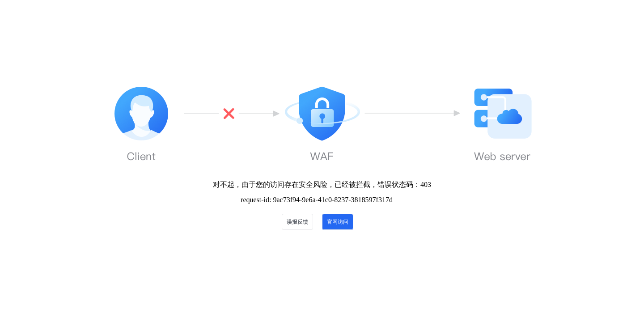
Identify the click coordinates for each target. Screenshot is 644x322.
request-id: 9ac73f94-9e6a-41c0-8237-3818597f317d (317, 200)
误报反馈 (297, 222)
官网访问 (338, 222)
